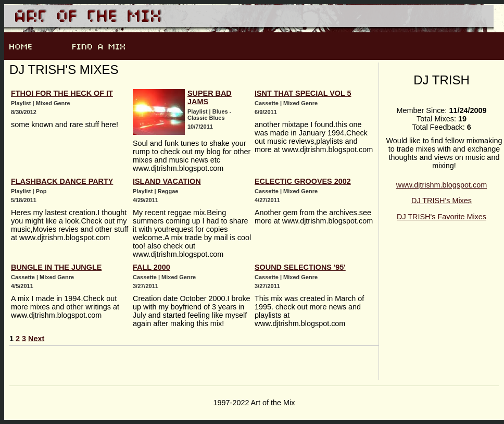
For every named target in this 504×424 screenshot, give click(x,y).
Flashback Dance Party (62, 181)
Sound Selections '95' (300, 267)
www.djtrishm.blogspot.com (442, 185)
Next (36, 339)
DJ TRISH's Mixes (442, 201)
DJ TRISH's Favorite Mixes (442, 217)
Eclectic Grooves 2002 (303, 181)
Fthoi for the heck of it (62, 93)
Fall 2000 (152, 267)
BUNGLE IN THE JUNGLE (56, 267)
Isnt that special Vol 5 (303, 93)
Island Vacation (167, 181)
